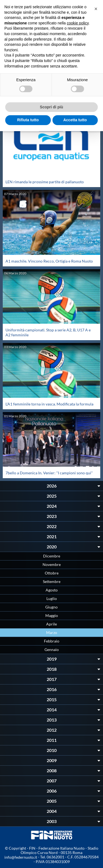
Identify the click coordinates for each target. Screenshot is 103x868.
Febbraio (52, 641)
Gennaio (52, 649)
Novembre (52, 564)
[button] (96, 9)
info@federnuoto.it (21, 857)
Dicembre (52, 556)
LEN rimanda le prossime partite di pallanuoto (45, 182)
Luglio (52, 598)
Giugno (51, 607)
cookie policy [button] (78, 23)
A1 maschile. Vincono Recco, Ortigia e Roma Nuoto (49, 261)
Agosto (52, 590)
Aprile (51, 624)
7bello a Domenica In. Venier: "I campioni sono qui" (49, 473)
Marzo (52, 632)
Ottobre (52, 573)
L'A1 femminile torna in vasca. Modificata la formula (49, 404)
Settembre (52, 581)
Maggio (52, 615)
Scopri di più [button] (51, 107)
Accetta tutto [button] (75, 120)
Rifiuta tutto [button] (28, 120)
